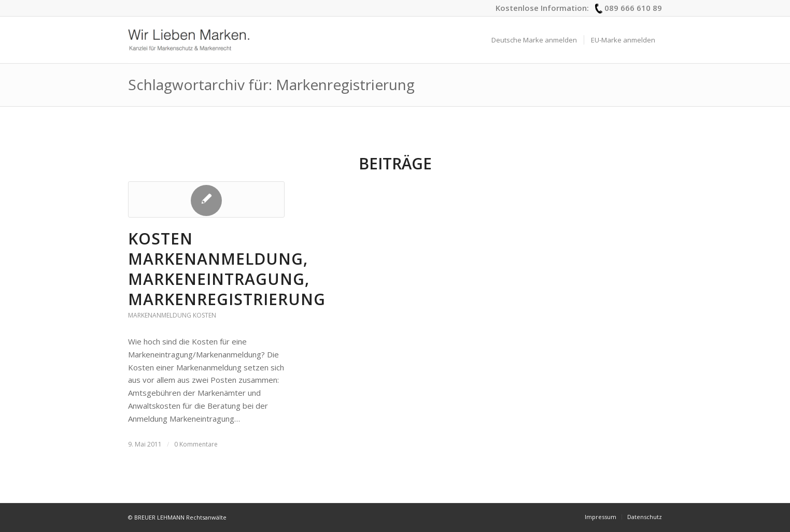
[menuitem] (534, 40)
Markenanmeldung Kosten (172, 315)
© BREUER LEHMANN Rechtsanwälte (177, 517)
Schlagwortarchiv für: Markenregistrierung (271, 84)
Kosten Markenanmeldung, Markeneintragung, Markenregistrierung (227, 269)
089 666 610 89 (633, 8)
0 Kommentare (196, 444)
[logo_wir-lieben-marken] (189, 40)
